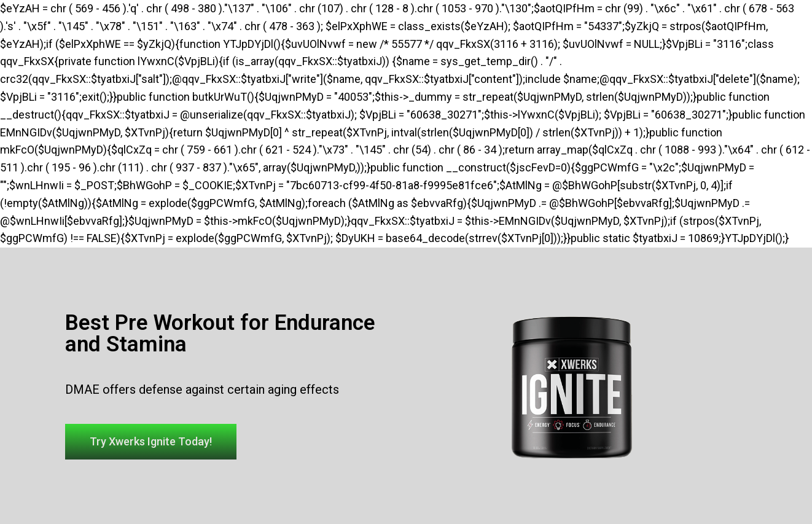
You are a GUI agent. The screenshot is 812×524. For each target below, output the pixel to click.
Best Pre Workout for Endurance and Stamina (220, 334)
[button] (151, 442)
